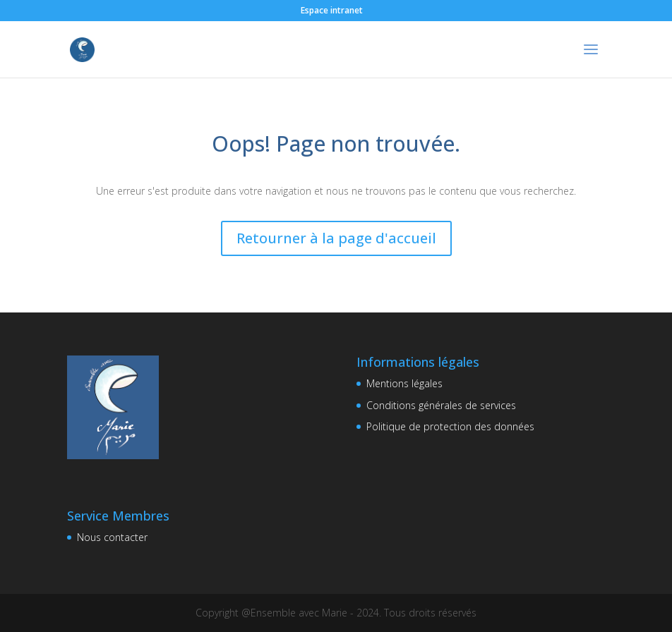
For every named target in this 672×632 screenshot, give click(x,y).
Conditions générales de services (441, 405)
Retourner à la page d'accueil (336, 238)
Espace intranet (332, 10)
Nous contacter (112, 537)
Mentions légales (404, 383)
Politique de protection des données (450, 426)
